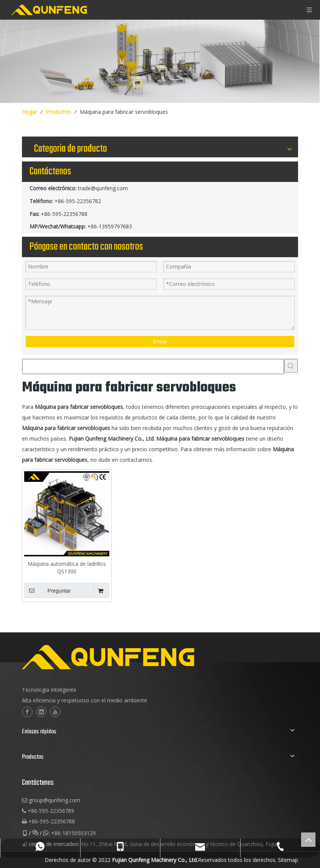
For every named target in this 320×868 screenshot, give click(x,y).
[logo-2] (145, 657)
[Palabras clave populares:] (291, 366)
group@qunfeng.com (54, 800)
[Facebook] (27, 712)
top (308, 840)
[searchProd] (153, 366)
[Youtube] (55, 712)
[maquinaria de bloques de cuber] (160, 61)
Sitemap (288, 860)
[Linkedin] (41, 712)
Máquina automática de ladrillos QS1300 (67, 568)
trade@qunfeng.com (103, 188)
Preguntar (47, 590)
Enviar (160, 341)
